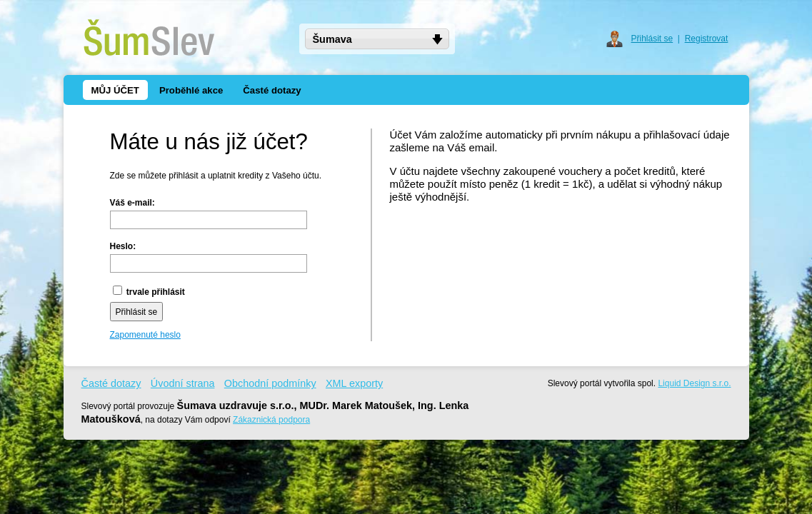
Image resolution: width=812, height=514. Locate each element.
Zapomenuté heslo (145, 335)
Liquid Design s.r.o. (694, 383)
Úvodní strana (183, 383)
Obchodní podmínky (270, 383)
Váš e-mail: (132, 203)
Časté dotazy (111, 383)
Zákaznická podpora (271, 420)
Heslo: (123, 246)
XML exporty (354, 383)
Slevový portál (575, 383)
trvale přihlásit (149, 292)
